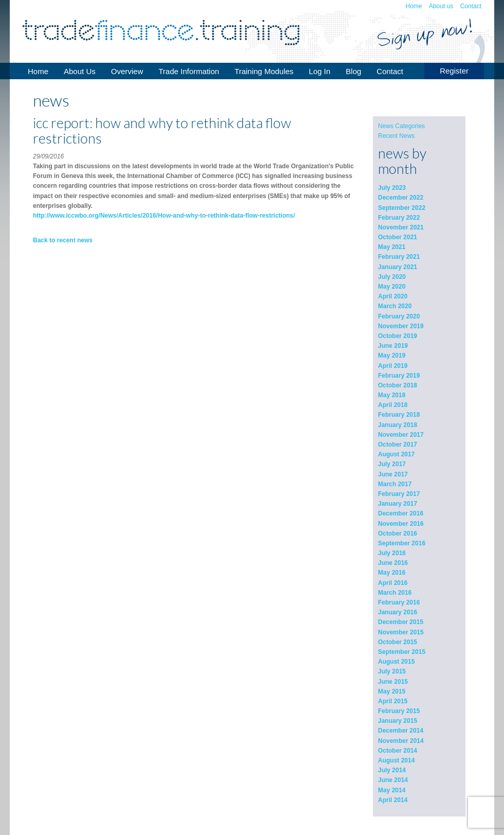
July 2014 (392, 770)
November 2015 (401, 632)
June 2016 (393, 563)
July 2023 (392, 188)
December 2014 (401, 731)
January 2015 (398, 721)
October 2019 (398, 336)
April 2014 (393, 800)
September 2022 (402, 208)
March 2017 (395, 484)
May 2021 (392, 247)
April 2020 (393, 296)
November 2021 (401, 227)
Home (414, 6)
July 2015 (392, 671)
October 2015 (398, 642)
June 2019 (393, 346)
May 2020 (392, 287)
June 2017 (393, 474)
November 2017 (401, 435)
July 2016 (392, 553)
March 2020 (395, 306)
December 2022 (401, 198)
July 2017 (392, 464)
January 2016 (398, 612)
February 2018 (399, 415)
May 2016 (392, 573)
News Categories (401, 126)
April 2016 (393, 583)
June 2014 (393, 780)
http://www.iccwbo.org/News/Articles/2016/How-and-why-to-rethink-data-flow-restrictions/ (164, 216)
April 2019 (393, 366)
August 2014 (396, 760)
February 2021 (399, 257)
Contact (471, 6)
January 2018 (398, 425)
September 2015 (402, 652)
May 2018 (392, 395)
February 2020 (399, 316)
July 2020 (392, 277)
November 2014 (401, 741)
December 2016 (401, 513)
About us (441, 6)
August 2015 (396, 662)
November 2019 (401, 326)
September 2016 (402, 543)
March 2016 (395, 593)
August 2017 (396, 454)
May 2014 (392, 790)
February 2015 (399, 711)
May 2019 (392, 356)
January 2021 (398, 267)
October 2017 (398, 445)
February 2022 (399, 218)
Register (454, 71)
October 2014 (398, 751)
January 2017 (398, 504)
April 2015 (393, 701)
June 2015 (393, 682)
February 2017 (399, 494)
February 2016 (399, 602)
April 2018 (393, 405)
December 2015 (401, 622)
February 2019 (399, 376)
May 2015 (392, 691)
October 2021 (398, 237)
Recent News (396, 136)
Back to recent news (63, 240)
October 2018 (398, 385)
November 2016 (401, 524)
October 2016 (398, 534)
